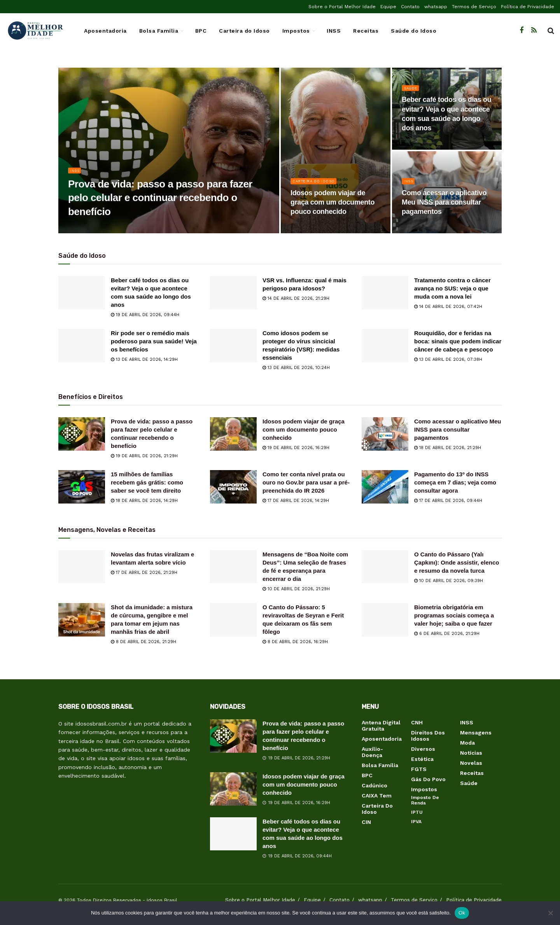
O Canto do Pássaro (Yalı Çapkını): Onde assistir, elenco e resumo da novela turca (457, 562)
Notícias (471, 753)
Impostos (296, 31)
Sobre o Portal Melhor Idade (342, 7)
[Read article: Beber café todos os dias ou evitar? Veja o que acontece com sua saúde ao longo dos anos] (82, 293)
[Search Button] (551, 31)
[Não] (550, 913)
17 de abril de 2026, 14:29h (296, 501)
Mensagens (476, 733)
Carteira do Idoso (244, 31)
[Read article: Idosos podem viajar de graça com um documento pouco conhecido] (233, 434)
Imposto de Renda (425, 800)
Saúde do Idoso (414, 31)
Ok (462, 913)
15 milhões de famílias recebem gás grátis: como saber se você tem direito (147, 482)
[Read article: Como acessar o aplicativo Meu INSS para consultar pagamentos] (385, 434)
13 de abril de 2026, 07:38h (448, 359)
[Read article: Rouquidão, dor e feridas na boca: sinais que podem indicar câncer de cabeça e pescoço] (385, 346)
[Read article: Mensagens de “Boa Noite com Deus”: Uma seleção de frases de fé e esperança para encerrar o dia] (233, 567)
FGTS (419, 769)
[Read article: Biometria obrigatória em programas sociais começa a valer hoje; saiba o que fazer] (385, 620)
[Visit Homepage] (35, 31)
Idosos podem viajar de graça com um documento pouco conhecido (304, 429)
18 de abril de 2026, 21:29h (448, 448)
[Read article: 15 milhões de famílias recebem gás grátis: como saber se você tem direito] (82, 487)
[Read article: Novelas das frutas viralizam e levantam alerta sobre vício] (82, 567)
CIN (366, 822)
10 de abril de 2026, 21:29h (296, 589)
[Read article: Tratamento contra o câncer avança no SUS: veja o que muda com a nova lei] (385, 293)
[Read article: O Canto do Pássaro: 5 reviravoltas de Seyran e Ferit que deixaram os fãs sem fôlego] (233, 620)
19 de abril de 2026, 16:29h (296, 448)
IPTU (417, 812)
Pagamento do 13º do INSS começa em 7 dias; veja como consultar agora (455, 482)
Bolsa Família (159, 31)
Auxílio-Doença (372, 752)
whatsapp (436, 7)
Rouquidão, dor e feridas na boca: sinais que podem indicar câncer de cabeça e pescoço (458, 341)
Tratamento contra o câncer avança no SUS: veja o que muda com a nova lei (452, 288)
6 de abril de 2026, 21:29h (447, 634)
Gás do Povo (428, 779)
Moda (467, 743)
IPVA (416, 822)
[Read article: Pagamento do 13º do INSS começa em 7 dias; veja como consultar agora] (385, 487)
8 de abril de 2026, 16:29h (295, 642)
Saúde (412, 92)
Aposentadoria (105, 31)
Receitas (366, 31)
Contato (410, 7)
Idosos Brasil (162, 900)
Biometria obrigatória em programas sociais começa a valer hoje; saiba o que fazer (454, 615)
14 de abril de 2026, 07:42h (448, 307)
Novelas (471, 763)
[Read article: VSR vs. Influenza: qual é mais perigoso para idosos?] (233, 293)
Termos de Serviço (474, 7)
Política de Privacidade (528, 7)
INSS (334, 31)
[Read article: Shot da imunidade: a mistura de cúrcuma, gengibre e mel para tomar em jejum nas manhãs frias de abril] (82, 620)
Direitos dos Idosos (428, 736)
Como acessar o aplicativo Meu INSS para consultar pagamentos (458, 429)
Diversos (423, 749)
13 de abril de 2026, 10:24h (296, 368)
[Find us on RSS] (534, 31)
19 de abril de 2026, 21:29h (144, 456)
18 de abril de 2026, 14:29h (144, 501)
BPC (201, 31)
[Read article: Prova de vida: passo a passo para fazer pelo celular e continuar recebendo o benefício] (82, 434)
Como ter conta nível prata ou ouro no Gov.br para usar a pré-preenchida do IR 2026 (306, 482)
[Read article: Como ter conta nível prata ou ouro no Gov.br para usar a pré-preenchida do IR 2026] (233, 487)
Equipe (388, 7)
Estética (422, 759)
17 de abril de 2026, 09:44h (448, 501)
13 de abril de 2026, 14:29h (144, 359)
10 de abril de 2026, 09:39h (449, 581)
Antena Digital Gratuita (381, 726)
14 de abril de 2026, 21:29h (296, 298)
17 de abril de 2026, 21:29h (144, 573)
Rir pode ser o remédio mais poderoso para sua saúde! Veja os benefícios (154, 341)
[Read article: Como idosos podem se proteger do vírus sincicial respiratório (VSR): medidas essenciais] (233, 346)
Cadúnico (374, 785)
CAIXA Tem (377, 796)
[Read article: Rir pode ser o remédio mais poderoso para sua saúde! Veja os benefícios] (82, 346)
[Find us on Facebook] (521, 31)
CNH (417, 722)
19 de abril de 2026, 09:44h (145, 315)
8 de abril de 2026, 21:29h (143, 642)
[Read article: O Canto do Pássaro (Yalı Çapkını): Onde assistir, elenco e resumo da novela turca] (385, 567)
